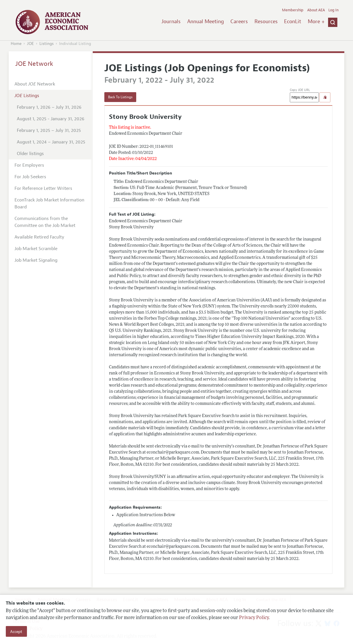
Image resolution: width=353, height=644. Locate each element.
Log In (333, 10)
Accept (16, 632)
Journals (171, 21)
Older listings (30, 154)
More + (316, 21)
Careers (239, 21)
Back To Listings (120, 97)
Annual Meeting (206, 21)
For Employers (29, 165)
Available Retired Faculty (39, 237)
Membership (293, 10)
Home (16, 44)
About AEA (316, 10)
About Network (35, 84)
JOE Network (34, 64)
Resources (266, 21)
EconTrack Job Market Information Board (49, 203)
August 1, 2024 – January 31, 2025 (51, 142)
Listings (47, 44)
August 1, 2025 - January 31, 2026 (51, 119)
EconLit (293, 21)
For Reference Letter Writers (43, 188)
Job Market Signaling (36, 260)
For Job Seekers (30, 177)
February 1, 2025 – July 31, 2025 (49, 130)
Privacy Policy (254, 618)
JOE (30, 44)
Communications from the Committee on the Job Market (45, 222)
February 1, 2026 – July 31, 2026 (49, 107)
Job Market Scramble (36, 249)
